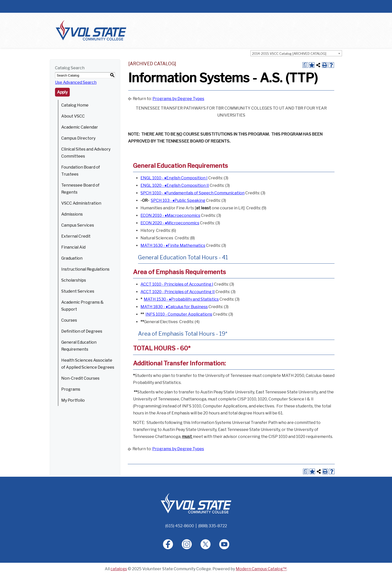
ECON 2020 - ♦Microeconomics (170, 223)
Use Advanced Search (76, 82)
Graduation (72, 258)
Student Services (78, 291)
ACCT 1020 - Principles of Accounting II (178, 292)
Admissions (72, 214)
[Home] (196, 503)
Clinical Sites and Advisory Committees (86, 153)
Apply (62, 92)
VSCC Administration (81, 203)
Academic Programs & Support (82, 306)
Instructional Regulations (85, 269)
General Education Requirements (79, 346)
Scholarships (74, 280)
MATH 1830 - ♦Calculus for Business (174, 307)
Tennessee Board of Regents (80, 189)
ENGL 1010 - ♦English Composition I (174, 178)
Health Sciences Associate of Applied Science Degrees (88, 364)
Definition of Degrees (82, 331)
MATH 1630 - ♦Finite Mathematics (173, 245)
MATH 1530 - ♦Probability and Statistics (181, 299)
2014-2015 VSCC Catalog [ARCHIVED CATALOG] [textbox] (289, 54)
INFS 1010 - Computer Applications (179, 314)
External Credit (76, 236)
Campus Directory (78, 138)
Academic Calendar (80, 127)
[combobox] (296, 53)
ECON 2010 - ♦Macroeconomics (170, 215)
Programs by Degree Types (178, 99)
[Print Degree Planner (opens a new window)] (305, 65)
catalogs (119, 569)
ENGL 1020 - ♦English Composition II (175, 185)
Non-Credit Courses (80, 378)
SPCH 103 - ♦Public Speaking (178, 200)
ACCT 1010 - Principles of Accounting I (177, 284)
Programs (71, 389)
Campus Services (78, 225)
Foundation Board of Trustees (81, 171)
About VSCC (73, 116)
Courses (69, 320)
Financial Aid (73, 247)
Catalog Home (75, 105)
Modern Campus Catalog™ (261, 569)
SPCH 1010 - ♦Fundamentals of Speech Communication (192, 193)
